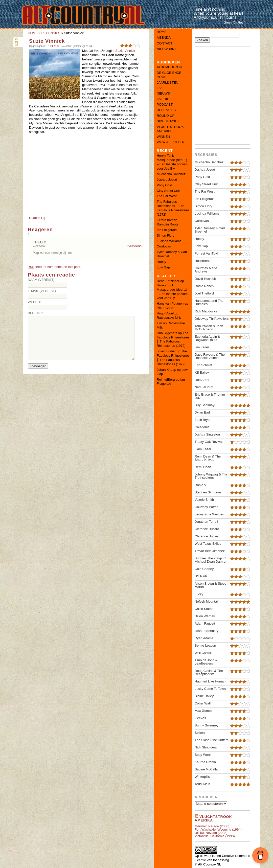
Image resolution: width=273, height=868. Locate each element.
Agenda (164, 38)
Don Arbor (202, 380)
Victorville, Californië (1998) (215, 836)
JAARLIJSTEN (167, 83)
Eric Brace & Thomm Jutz (210, 396)
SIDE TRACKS (168, 121)
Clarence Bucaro (207, 529)
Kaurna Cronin (205, 762)
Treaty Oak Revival (209, 442)
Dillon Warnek (205, 616)
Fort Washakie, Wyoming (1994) (218, 829)
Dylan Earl (202, 412)
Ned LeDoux (204, 387)
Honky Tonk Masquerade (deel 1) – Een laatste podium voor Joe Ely (172, 162)
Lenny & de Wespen (209, 514)
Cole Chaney (204, 569)
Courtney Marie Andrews (206, 270)
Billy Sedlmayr (205, 405)
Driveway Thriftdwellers (212, 319)
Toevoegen (38, 366)
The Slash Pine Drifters (212, 740)
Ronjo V (200, 485)
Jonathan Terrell (206, 522)
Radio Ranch (204, 286)
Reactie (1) (37, 218)
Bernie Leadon (205, 645)
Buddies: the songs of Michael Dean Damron (211, 560)
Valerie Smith (204, 500)
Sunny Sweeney (207, 725)
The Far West (167, 196)
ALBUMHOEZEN (169, 67)
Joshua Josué (167, 180)
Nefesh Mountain (207, 601)
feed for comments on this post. (54, 267)
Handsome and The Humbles (209, 302)
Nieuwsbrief (168, 49)
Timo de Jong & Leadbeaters (206, 662)
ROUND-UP (166, 116)
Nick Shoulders (206, 747)
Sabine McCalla (206, 769)
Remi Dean (203, 467)
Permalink (134, 246)
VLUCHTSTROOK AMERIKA (170, 129)
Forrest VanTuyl (206, 253)
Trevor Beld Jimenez (210, 551)
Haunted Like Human (210, 681)
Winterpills (202, 777)
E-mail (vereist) (42, 291)
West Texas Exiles (208, 544)
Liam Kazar (203, 449)
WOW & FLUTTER (170, 142)
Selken (200, 733)
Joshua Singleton (207, 434)
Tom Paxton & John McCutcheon (209, 328)
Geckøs (200, 718)
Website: (36, 302)
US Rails (201, 576)
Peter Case (165, 308)
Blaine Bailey (204, 696)
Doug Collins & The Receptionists (209, 672)
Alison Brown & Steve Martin (210, 585)
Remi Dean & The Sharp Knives (208, 458)
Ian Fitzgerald (167, 230)
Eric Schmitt (203, 365)
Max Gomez (203, 711)
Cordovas (164, 246)
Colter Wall (203, 703)
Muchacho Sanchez (171, 174)
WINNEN (163, 137)
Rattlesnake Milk (169, 318)
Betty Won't (203, 755)
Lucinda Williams (169, 241)
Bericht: (35, 313)
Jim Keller (202, 347)
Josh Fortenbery (207, 631)
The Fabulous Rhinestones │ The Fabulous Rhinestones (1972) (173, 208)
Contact (165, 43)
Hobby (162, 262)
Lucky (199, 594)
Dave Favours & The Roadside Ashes (210, 356)
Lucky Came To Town (210, 689)
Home (162, 32)
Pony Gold (164, 185)
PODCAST (165, 105)
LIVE (160, 88)
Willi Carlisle (204, 653)
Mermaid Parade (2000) (212, 826)
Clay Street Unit (168, 191)
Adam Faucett (205, 623)
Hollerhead (203, 261)
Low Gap (163, 267)
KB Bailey (202, 372)
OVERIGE (164, 99)
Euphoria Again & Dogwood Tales (207, 338)
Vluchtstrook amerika (213, 818)
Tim (159, 323)
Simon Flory (165, 235)
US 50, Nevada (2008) (211, 833)
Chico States (204, 609)
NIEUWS (163, 93)
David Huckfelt (205, 279)
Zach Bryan (203, 420)
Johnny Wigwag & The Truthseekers (211, 476)
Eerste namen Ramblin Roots (167, 222)
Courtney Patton (207, 507)
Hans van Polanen (170, 303)
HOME (33, 33)
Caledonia (202, 427)
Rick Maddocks (206, 311)
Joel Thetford (204, 293)
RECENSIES (51, 33)
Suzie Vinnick (47, 41)
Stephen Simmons (208, 492)
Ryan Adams (204, 638)
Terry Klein (202, 784)
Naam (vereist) (41, 280)
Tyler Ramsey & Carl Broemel (210, 230)
